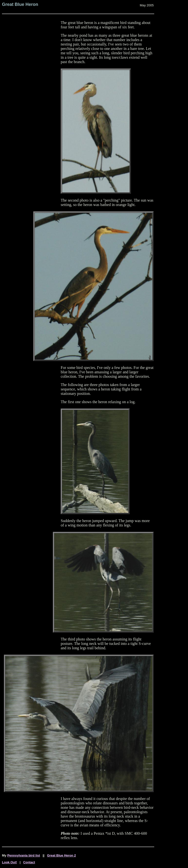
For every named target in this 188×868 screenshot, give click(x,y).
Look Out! (9, 862)
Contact (29, 862)
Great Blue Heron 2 (61, 855)
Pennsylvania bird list (24, 855)
